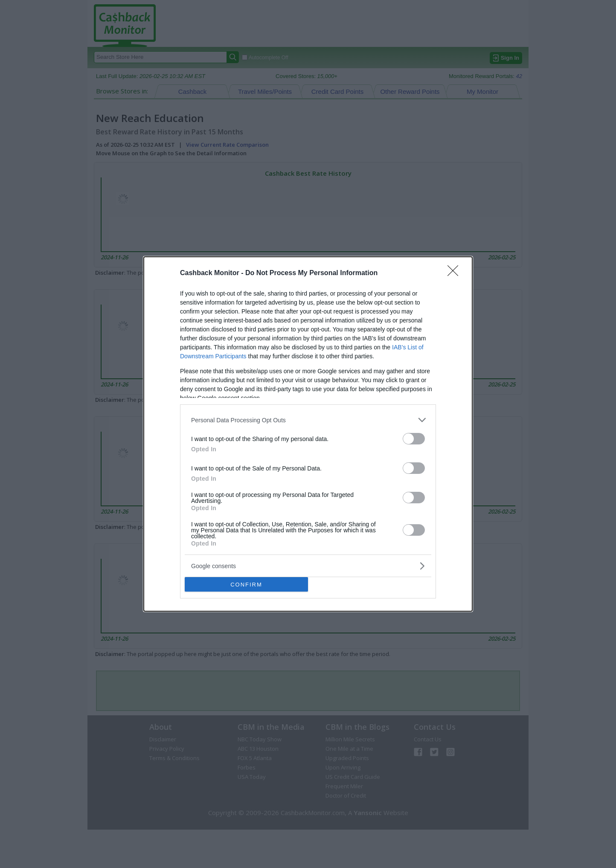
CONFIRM (246, 585)
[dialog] (308, 434)
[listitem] (308, 420)
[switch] (414, 439)
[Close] (456, 273)
